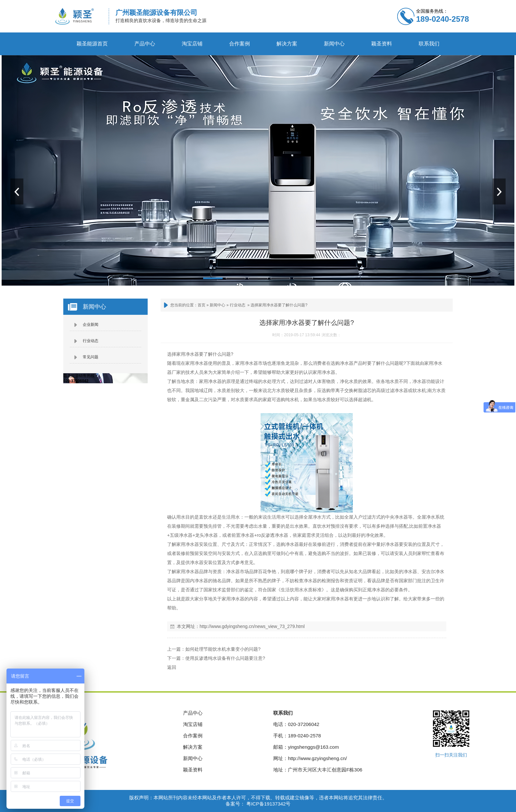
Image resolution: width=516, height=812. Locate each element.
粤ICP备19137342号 (268, 804)
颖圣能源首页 (92, 44)
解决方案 (287, 44)
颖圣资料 (382, 44)
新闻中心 (334, 44)
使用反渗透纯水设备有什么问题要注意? (225, 658)
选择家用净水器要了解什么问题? (279, 305)
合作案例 (240, 44)
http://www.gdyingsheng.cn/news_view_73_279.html (252, 626)
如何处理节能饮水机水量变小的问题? (223, 649)
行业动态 (238, 305)
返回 (172, 667)
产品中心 (145, 44)
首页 (202, 305)
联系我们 (429, 44)
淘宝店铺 (192, 44)
